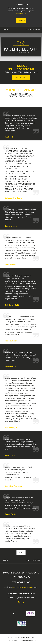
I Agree (21, 21)
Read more (21, 13)
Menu (5, 30)
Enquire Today (21, 78)
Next (21, 552)
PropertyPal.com (30, 641)
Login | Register (33, 30)
